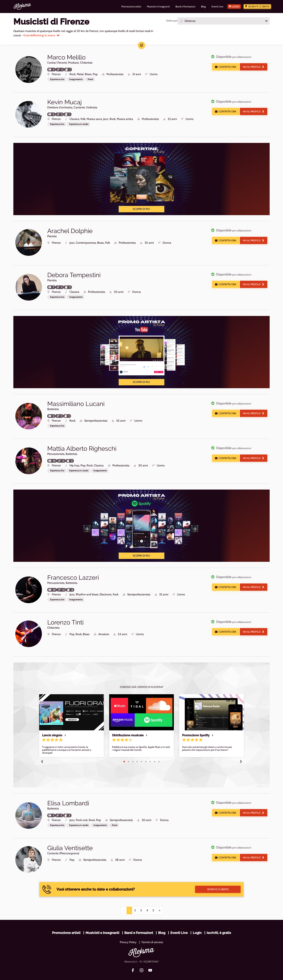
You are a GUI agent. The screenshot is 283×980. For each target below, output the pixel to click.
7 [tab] (150, 754)
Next (241, 754)
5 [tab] (141, 754)
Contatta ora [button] (226, 67)
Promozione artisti (66, 923)
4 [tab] (137, 754)
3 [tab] (133, 754)
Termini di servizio (152, 932)
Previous (42, 754)
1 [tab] (124, 754)
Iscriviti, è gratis (259, 7)
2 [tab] (129, 754)
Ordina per (172, 21)
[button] (224, 21)
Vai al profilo (254, 67)
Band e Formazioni (139, 923)
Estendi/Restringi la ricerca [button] (42, 35)
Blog (162, 923)
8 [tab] (154, 754)
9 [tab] (159, 754)
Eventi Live (179, 923)
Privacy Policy (128, 932)
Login (236, 7)
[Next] (159, 901)
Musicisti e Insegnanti (102, 923)
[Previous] (124, 901)
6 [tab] (146, 754)
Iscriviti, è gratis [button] (218, 879)
